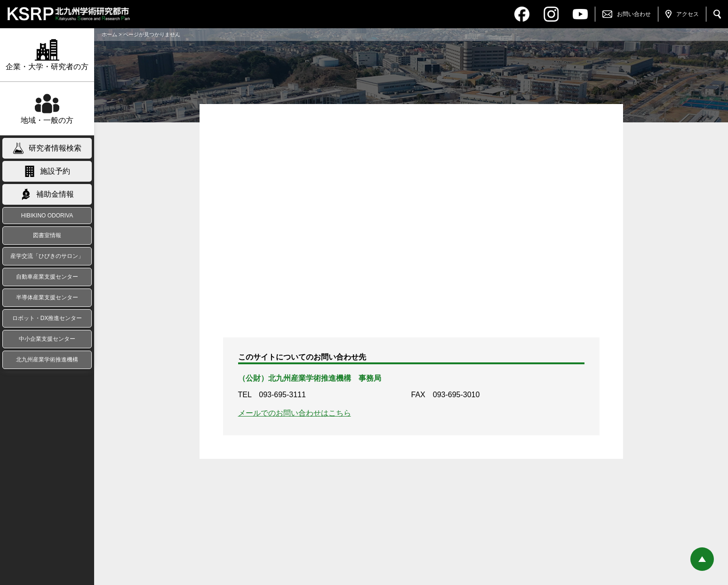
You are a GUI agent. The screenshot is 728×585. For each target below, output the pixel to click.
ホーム (109, 34)
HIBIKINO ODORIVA (47, 216)
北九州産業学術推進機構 (47, 360)
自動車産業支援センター (47, 277)
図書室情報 (47, 235)
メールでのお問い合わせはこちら (295, 413)
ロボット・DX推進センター (47, 318)
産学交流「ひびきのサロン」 (47, 256)
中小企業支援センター (47, 339)
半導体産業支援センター (47, 297)
